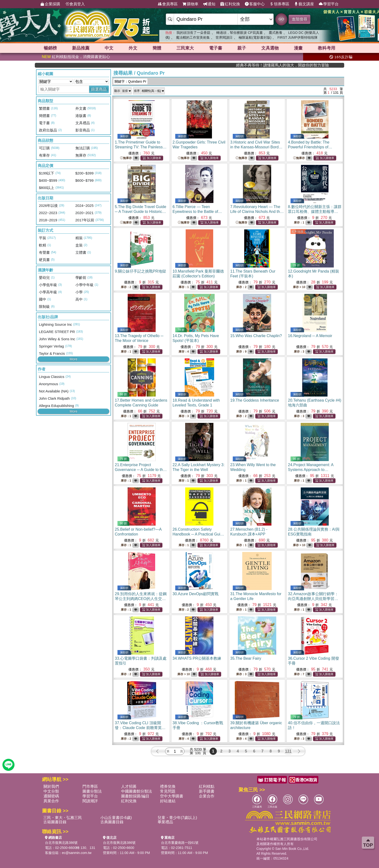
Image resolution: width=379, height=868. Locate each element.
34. (197, 658)
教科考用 (327, 48)
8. (315, 212)
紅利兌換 (230, 4)
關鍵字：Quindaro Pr (130, 81)
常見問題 (168, 791)
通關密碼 (51, 796)
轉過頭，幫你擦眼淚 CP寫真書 (239, 33)
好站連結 (168, 801)
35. (246, 658)
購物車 (190, 4)
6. (197, 212)
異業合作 (51, 801)
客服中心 (255, 4)
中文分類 (51, 791)
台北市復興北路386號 (61, 843)
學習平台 (329, 4)
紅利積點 (207, 786)
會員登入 (75, 4)
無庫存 (126, 158)
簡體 (157, 48)
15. (256, 336)
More (73, 359)
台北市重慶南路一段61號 (180, 843)
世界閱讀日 (224, 37)
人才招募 (129, 786)
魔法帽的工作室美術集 (193, 37)
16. (310, 336)
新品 (81, 48)
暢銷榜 (50, 48)
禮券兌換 (168, 786)
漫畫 (298, 48)
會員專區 (168, 4)
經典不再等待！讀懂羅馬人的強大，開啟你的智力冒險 (317, 65)
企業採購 (50, 4)
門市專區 (90, 786)
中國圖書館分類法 (137, 791)
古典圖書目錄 (112, 822)
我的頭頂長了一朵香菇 (193, 33)
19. (255, 400)
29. (141, 599)
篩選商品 (99, 89)
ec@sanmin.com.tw (77, 853)
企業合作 (207, 796)
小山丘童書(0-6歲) (116, 818)
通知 (209, 4)
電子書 (216, 48)
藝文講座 (304, 4)
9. (140, 271)
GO (281, 19)
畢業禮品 (165, 822)
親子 (242, 48)
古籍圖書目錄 (55, 822)
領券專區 (279, 4)
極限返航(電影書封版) (255, 37)
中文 (109, 48)
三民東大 (185, 48)
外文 (133, 48)
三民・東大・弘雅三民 (63, 818)
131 (288, 751)
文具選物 (270, 48)
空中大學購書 (172, 796)
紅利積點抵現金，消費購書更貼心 (76, 57)
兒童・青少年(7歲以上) (177, 818)
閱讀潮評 (90, 801)
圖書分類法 (92, 791)
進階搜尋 (299, 19)
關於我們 (51, 786)
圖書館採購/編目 (135, 796)
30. (196, 594)
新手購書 (207, 791)
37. (140, 728)
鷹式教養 (276, 33)
